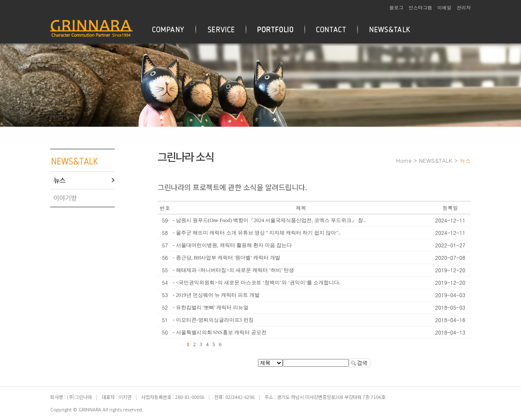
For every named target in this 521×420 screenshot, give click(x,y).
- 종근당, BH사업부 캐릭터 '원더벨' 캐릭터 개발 (227, 258)
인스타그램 (420, 8)
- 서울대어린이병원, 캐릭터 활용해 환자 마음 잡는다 (232, 245)
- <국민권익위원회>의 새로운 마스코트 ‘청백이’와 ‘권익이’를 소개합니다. (257, 283)
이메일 (444, 8)
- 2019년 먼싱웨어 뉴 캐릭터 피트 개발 (216, 295)
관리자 (464, 8)
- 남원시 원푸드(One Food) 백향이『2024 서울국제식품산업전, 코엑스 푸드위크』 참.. (270, 220)
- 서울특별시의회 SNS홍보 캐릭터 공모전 (220, 332)
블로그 (396, 8)
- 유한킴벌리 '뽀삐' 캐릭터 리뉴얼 (211, 307)
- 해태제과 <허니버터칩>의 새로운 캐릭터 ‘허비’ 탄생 (234, 270)
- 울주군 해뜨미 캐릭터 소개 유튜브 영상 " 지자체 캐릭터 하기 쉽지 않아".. (257, 233)
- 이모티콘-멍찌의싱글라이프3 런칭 (213, 320)
